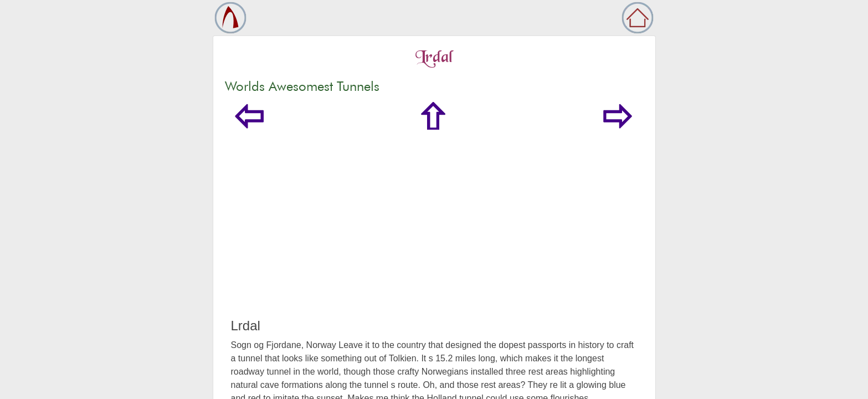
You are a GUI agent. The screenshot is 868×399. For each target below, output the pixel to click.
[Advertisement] (434, 235)
